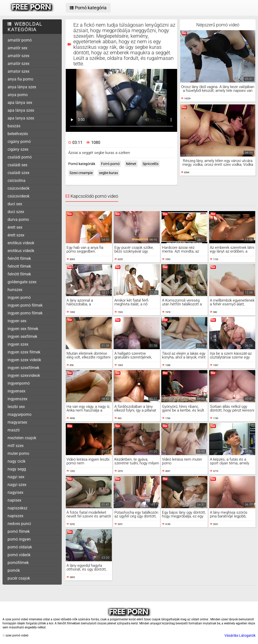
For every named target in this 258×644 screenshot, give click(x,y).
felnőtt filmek (19, 258)
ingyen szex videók (24, 360)
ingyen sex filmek (23, 329)
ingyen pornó (19, 297)
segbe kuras (108, 173)
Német (131, 164)
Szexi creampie (81, 173)
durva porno (18, 219)
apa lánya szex (21, 110)
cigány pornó (19, 142)
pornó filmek (19, 531)
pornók (14, 570)
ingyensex (17, 391)
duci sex (15, 204)
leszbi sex (16, 407)
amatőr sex (18, 48)
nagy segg (17, 469)
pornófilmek (18, 563)
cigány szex (18, 149)
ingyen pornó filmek (25, 305)
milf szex (16, 446)
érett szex (16, 235)
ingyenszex (18, 399)
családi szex (19, 173)
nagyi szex (17, 485)
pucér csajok (19, 578)
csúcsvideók (19, 188)
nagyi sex (16, 477)
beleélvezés (18, 134)
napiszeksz (18, 508)
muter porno (18, 453)
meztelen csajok (22, 438)
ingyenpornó (19, 383)
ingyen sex (17, 321)
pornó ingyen (19, 539)
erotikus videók (21, 251)
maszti (14, 430)
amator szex (19, 71)
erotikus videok (21, 243)
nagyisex (15, 492)
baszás (14, 126)
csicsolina (17, 180)
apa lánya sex (20, 103)
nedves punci (19, 524)
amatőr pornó (20, 40)
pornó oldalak (20, 547)
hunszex (15, 290)
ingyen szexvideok (24, 375)
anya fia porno (20, 79)
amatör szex (19, 64)
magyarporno (20, 414)
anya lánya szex (22, 87)
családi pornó (20, 157)
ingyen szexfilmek (23, 368)
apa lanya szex (21, 118)
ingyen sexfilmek (22, 336)
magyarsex (17, 422)
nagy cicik (17, 461)
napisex (14, 500)
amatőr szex (19, 56)
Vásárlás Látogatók (240, 635)
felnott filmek (19, 266)
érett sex (15, 227)
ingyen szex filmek (24, 352)
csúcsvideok (19, 196)
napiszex (15, 516)
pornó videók (19, 555)
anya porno (18, 95)
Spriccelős (151, 164)
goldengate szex (22, 282)
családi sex (18, 165)
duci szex (16, 212)
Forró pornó (110, 164)
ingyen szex (18, 344)
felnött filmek (19, 274)
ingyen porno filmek (25, 313)
